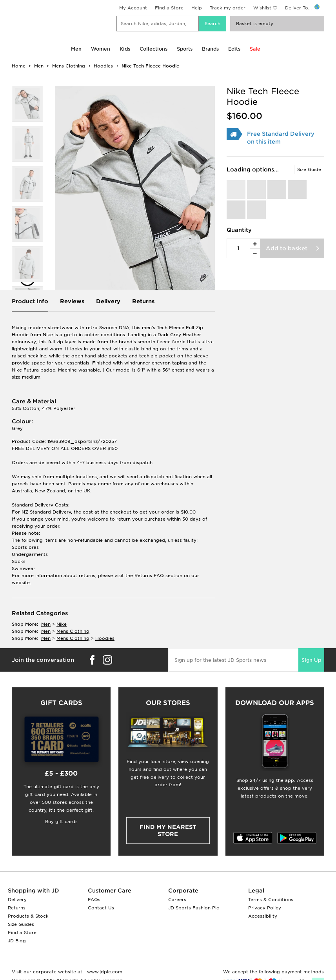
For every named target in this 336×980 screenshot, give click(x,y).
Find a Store (169, 8)
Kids (125, 49)
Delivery (108, 301)
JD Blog (17, 941)
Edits (234, 49)
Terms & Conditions (271, 900)
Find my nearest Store (168, 831)
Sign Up (311, 660)
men (46, 624)
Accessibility (263, 916)
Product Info (30, 301)
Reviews (72, 301)
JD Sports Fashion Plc (194, 908)
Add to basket (287, 248)
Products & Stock (28, 916)
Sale (255, 49)
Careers (177, 900)
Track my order (228, 8)
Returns (143, 301)
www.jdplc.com (104, 972)
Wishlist (262, 8)
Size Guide (309, 169)
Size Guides (21, 924)
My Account (133, 8)
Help (197, 8)
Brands (210, 49)
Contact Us (101, 908)
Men (76, 49)
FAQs (94, 900)
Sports (185, 49)
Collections (153, 49)
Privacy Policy (265, 908)
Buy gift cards (61, 822)
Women (101, 49)
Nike (62, 624)
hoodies (105, 638)
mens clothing (73, 631)
